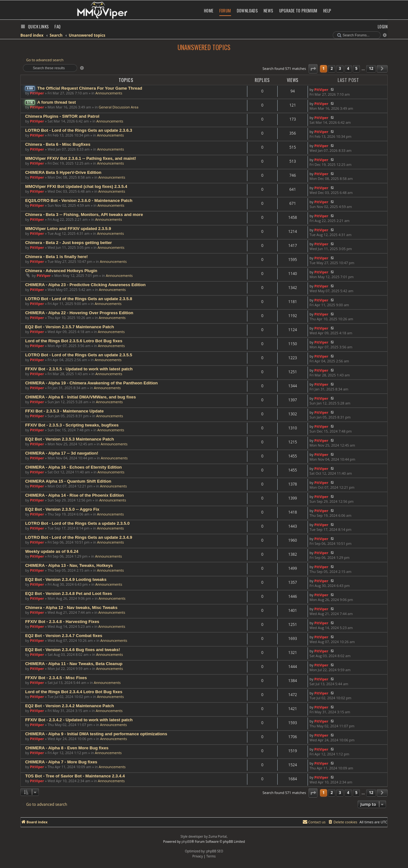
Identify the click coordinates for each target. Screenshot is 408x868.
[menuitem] (58, 26)
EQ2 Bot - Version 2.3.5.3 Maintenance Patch (70, 439)
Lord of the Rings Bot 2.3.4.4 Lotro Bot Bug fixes (74, 692)
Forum (225, 11)
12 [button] (371, 68)
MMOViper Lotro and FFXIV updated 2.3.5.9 (68, 229)
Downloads (248, 11)
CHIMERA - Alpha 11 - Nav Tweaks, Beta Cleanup (74, 664)
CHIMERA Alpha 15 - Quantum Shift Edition (68, 481)
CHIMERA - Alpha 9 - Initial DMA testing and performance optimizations (96, 734)
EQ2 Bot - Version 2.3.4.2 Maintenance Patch (70, 706)
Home (209, 11)
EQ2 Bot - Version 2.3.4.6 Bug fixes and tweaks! (73, 650)
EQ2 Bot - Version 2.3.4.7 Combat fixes (64, 636)
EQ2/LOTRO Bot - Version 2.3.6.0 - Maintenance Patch (79, 200)
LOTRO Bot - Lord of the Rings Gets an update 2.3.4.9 (79, 537)
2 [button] (332, 68)
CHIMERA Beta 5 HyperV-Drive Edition (63, 172)
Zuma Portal (218, 836)
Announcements (109, 93)
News (269, 11)
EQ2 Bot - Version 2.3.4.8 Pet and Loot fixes (69, 594)
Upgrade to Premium (298, 11)
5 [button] (357, 68)
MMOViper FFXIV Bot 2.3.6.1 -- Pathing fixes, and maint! (81, 158)
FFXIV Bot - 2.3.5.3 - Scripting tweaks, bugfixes (72, 425)
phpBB (186, 842)
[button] (313, 69)
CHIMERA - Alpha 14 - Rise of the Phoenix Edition (75, 495)
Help (327, 11)
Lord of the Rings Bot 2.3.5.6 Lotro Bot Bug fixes (74, 341)
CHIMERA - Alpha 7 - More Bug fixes (61, 762)
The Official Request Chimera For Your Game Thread (90, 88)
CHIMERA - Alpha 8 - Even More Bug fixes (67, 748)
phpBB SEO (215, 851)
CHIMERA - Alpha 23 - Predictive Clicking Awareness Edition (85, 285)
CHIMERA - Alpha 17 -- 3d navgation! (62, 453)
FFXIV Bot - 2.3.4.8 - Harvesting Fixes (62, 622)
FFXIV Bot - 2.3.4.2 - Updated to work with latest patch (79, 720)
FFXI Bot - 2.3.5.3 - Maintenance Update (64, 411)
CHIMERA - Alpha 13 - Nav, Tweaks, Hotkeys (69, 565)
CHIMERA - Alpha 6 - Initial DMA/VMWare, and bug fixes (80, 397)
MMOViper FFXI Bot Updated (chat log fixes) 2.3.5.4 (76, 186)
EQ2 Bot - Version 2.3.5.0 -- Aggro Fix (62, 509)
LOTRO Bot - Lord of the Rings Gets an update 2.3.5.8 (79, 299)
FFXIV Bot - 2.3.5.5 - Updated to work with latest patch (79, 369)
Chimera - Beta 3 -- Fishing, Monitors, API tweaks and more (84, 215)
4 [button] (348, 68)
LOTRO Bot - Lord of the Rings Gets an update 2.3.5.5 (79, 355)
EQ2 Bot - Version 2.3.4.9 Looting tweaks (66, 579)
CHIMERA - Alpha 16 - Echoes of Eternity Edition (73, 467)
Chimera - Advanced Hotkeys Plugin (61, 271)
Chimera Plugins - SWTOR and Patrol (62, 116)
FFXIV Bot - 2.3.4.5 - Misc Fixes (56, 678)
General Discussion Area (119, 107)
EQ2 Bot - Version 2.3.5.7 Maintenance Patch (70, 327)
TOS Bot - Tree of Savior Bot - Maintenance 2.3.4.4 (75, 776)
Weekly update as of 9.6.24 (52, 551)
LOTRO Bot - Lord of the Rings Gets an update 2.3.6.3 (79, 130)
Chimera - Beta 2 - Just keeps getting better (69, 243)
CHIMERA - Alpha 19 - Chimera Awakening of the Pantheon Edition (91, 383)
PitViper (37, 93)
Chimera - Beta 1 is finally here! (56, 257)
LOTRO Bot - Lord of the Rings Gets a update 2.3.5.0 (77, 523)
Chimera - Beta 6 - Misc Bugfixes (58, 144)
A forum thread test (57, 102)
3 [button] (340, 68)
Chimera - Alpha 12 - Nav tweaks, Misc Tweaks (71, 608)
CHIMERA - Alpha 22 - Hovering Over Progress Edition (79, 313)
